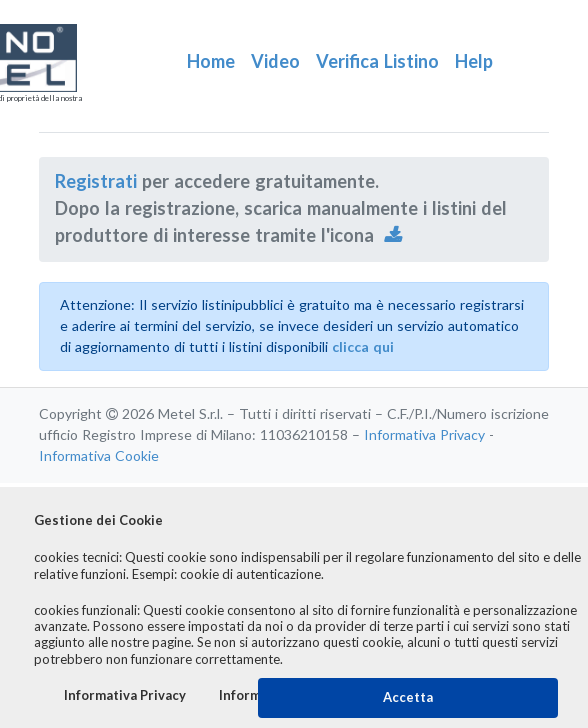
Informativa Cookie (99, 456)
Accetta (408, 697)
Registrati (96, 182)
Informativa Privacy (424, 435)
